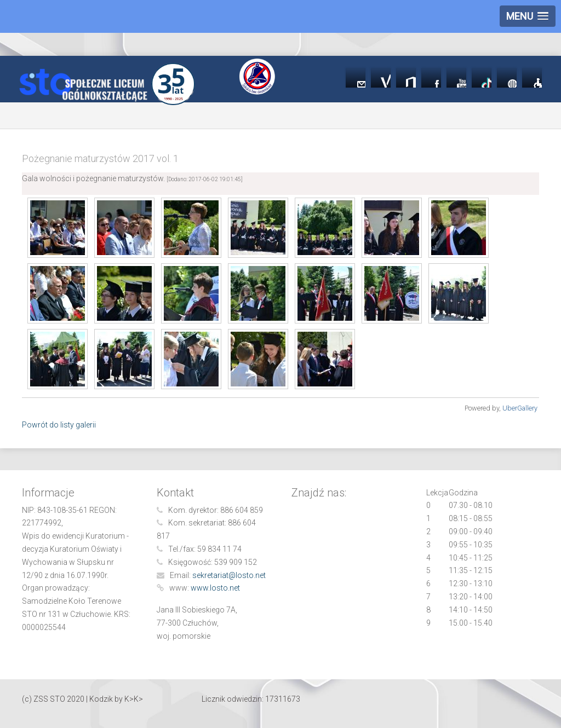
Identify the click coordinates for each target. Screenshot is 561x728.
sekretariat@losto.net (229, 575)
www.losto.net (215, 588)
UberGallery (520, 408)
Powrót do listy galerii (59, 425)
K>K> (134, 699)
